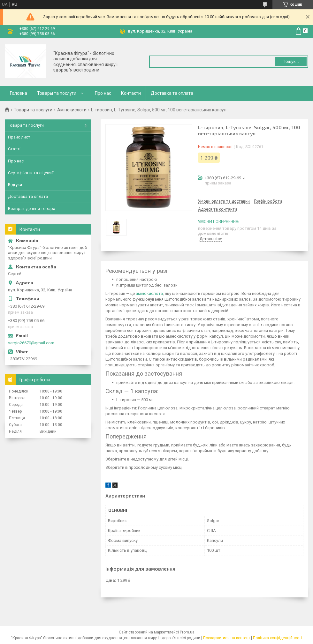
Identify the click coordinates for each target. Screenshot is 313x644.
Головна (19, 93)
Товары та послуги (57, 93)
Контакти (131, 93)
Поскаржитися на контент (227, 638)
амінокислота (149, 293)
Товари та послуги (33, 110)
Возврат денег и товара (32, 209)
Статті (14, 149)
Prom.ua (187, 632)
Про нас (103, 93)
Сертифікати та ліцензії (31, 173)
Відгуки (15, 185)
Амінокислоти (72, 110)
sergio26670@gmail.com (31, 343)
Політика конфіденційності (277, 638)
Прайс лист (19, 137)
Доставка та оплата (172, 93)
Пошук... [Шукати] (290, 61)
